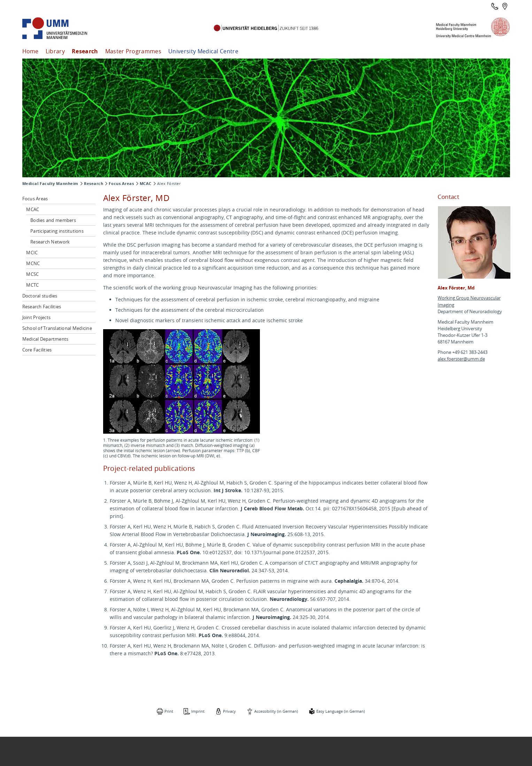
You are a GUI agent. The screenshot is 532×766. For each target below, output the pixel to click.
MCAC (146, 184)
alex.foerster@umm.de (461, 359)
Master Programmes (133, 51)
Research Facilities (42, 307)
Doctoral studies (40, 296)
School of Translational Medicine (57, 328)
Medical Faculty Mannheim (50, 184)
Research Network (50, 242)
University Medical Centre (203, 51)
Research (85, 51)
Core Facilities (37, 350)
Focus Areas (121, 184)
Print (169, 711)
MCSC (32, 274)
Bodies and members (53, 220)
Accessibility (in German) (276, 711)
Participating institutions (57, 231)
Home (30, 51)
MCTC (32, 285)
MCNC (33, 263)
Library (55, 51)
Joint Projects (37, 317)
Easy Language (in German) (341, 711)
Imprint (198, 711)
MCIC (32, 253)
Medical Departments (45, 339)
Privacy (229, 711)
